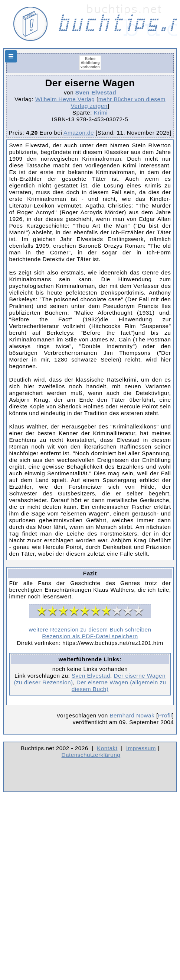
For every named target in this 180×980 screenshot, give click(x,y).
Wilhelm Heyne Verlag (65, 99)
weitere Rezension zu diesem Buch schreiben (90, 629)
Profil (165, 715)
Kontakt (107, 748)
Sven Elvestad (96, 92)
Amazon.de (79, 133)
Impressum (141, 748)
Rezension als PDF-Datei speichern (90, 636)
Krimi (101, 113)
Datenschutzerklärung (91, 755)
